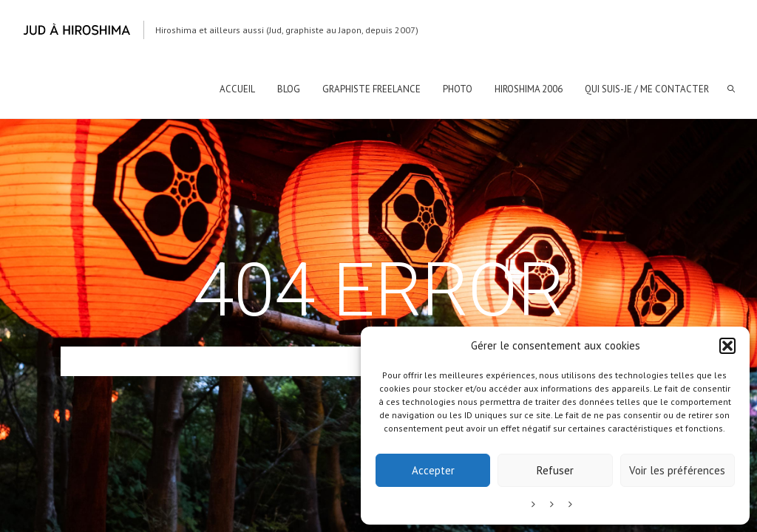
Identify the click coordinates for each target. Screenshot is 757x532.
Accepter (433, 470)
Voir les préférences (677, 470)
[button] (727, 346)
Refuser (555, 470)
